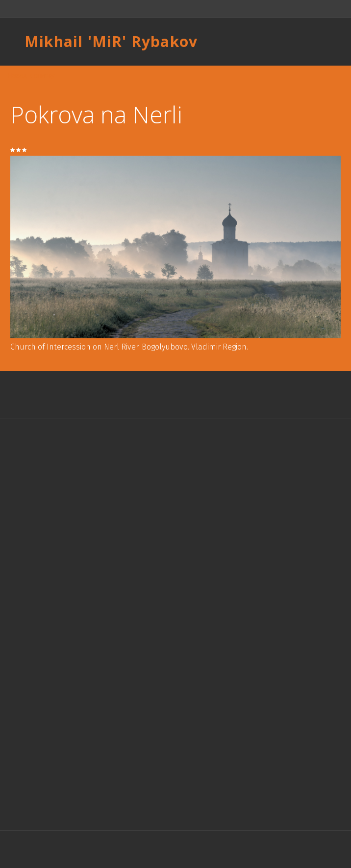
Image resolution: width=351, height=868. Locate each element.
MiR (107, 41)
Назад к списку (31, 75)
